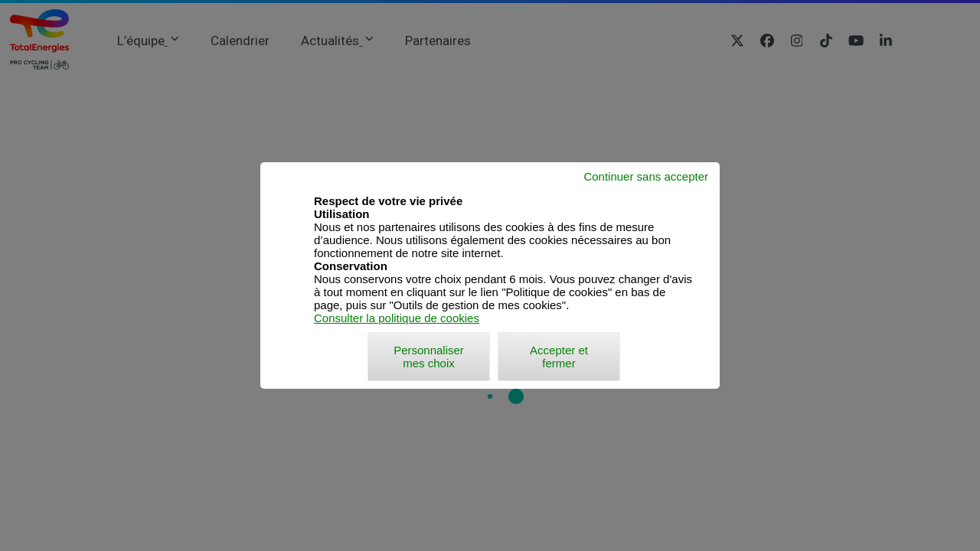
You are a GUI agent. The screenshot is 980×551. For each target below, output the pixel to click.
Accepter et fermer (559, 357)
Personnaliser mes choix (429, 357)
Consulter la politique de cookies (397, 318)
